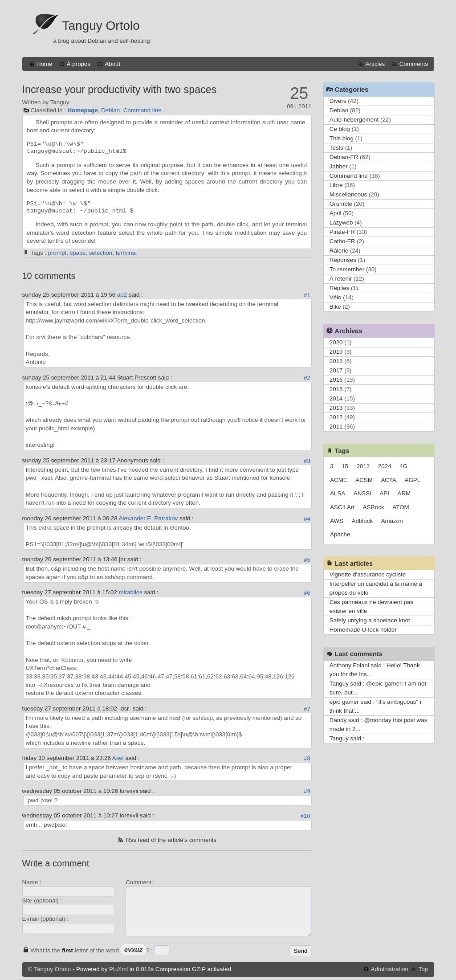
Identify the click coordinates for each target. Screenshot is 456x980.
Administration (390, 969)
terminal (126, 253)
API (384, 493)
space (78, 253)
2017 (336, 370)
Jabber (339, 166)
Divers (338, 101)
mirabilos (131, 592)
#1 (307, 295)
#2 (307, 378)
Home (45, 64)
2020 (336, 342)
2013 (336, 408)
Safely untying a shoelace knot (370, 620)
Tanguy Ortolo (101, 26)
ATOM (401, 507)
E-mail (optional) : (45, 919)
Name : (32, 882)
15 (345, 466)
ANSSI (362, 493)
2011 (336, 427)
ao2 (122, 295)
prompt (57, 253)
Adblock (362, 521)
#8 (307, 758)
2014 (336, 398)
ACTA (389, 480)
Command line (142, 110)
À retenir (341, 279)
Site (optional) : (42, 900)
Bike (335, 307)
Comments (414, 64)
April (336, 213)
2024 (385, 466)
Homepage (82, 110)
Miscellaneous (348, 194)
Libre (336, 185)
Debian (110, 110)
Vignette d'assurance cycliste (368, 574)
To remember (347, 269)
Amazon (392, 521)
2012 (336, 417)
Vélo (336, 297)
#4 (307, 519)
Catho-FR (342, 241)
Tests (336, 148)
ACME (339, 480)
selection (101, 253)
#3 (307, 461)
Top (423, 969)
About (112, 64)
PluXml (118, 969)
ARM (404, 493)
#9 (307, 791)
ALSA (338, 493)
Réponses (343, 260)
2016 (336, 380)
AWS (337, 521)
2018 (336, 361)
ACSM (364, 480)
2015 (336, 389)
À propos (79, 64)
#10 (305, 816)
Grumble (341, 204)
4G (403, 466)
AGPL (413, 480)
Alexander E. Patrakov (149, 518)
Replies (339, 288)
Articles (375, 64)
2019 (336, 352)
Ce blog (340, 129)
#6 (307, 593)
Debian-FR (344, 157)
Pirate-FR (342, 232)
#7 (307, 709)
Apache (340, 534)
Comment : (140, 882)
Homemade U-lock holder (363, 630)
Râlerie (339, 251)
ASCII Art (342, 507)
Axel (118, 758)
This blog (342, 138)
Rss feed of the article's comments (171, 840)
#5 (307, 560)
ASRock (374, 507)
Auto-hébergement (354, 120)
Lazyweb (341, 223)
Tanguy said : (347, 738)
